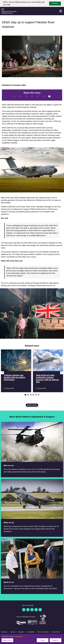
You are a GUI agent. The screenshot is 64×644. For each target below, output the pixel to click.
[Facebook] (15, 96)
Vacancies (21, 632)
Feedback (55, 3)
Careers (13, 632)
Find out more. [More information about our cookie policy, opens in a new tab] (19, 636)
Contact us (4, 632)
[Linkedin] (32, 610)
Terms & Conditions (43, 632)
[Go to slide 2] (28, 395)
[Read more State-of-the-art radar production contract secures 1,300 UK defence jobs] (48, 371)
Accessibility (31, 632)
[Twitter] (20, 96)
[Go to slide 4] (33, 395)
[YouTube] (36, 610)
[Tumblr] (44, 96)
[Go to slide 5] (36, 395)
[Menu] (61, 11)
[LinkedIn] (32, 96)
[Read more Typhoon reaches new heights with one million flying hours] (16, 371)
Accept (43, 640)
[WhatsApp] (38, 96)
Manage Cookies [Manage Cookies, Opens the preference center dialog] (7, 640)
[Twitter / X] (28, 610)
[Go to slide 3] (31, 395)
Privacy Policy (56, 632)
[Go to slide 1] (25, 395)
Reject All (55, 640)
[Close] (61, 637)
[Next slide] (62, 373)
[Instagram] (40, 610)
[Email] (49, 96)
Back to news (32, 405)
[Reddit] (26, 96)
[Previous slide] (2, 373)
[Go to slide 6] (39, 395)
